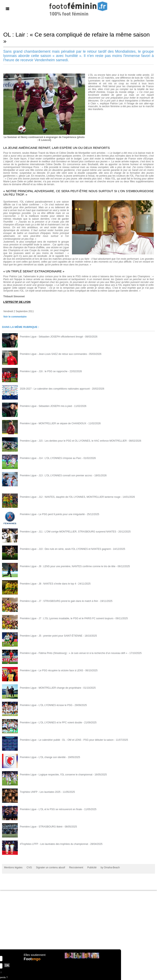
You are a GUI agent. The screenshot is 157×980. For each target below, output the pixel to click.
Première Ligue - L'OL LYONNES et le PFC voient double (51, 723)
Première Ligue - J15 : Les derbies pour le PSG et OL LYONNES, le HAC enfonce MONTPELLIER (73, 441)
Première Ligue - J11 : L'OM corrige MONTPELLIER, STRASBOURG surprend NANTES (68, 532)
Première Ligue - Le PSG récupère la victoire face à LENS (51, 670)
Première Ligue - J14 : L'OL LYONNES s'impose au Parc (51, 458)
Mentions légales (13, 868)
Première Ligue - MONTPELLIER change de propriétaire (50, 688)
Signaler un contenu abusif (50, 868)
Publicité (92, 868)
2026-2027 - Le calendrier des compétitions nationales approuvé (55, 389)
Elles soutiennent (35, 955)
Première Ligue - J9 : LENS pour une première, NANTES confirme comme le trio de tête (68, 566)
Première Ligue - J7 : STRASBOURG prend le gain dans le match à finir (59, 601)
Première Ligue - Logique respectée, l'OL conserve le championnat (56, 775)
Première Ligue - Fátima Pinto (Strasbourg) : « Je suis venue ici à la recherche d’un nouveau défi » (73, 653)
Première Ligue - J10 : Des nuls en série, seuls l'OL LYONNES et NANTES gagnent (65, 549)
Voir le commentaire (15, 317)
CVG (29, 868)
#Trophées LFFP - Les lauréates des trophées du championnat (54, 844)
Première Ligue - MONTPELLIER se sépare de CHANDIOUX (53, 423)
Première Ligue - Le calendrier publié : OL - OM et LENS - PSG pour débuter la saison (67, 740)
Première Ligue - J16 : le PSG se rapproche (44, 371)
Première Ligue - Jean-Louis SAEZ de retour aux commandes (53, 354)
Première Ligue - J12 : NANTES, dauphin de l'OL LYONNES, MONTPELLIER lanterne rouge (70, 497)
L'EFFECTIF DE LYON (17, 302)
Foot (32, 959)
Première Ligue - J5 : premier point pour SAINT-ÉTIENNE (51, 636)
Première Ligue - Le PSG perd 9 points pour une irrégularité (52, 514)
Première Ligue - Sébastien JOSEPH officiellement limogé (51, 337)
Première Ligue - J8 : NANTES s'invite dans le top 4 (48, 584)
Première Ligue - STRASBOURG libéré (41, 827)
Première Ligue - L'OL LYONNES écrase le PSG (46, 705)
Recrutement (76, 868)
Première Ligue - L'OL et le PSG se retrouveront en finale (51, 809)
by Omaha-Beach (110, 868)
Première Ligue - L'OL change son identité (43, 757)
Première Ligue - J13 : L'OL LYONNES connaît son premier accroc (56, 476)
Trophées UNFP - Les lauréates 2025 (40, 792)
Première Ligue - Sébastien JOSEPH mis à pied (46, 406)
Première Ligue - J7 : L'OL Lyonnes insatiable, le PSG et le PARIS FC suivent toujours (67, 618)
